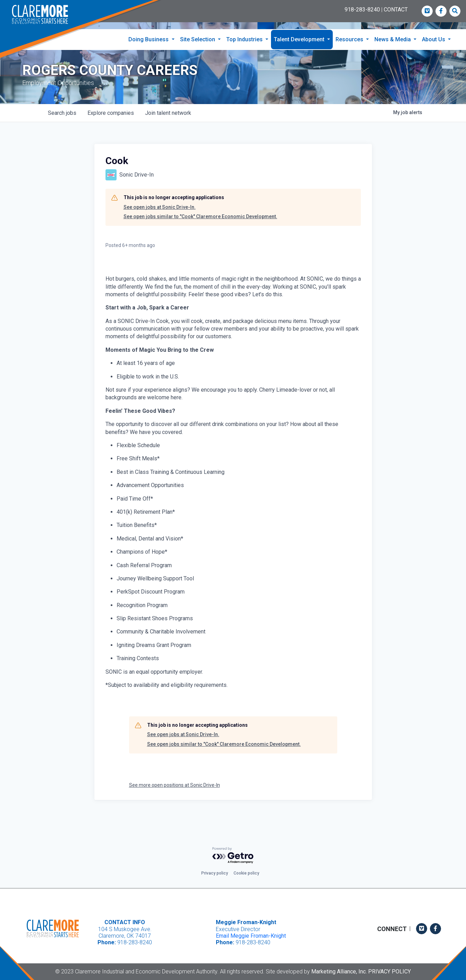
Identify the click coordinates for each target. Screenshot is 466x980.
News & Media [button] (393, 39)
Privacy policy (215, 873)
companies (111, 127)
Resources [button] (350, 39)
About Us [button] (434, 39)
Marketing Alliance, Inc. (339, 972)
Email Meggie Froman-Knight (251, 936)
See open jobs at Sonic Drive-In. (160, 221)
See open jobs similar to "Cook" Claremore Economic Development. (200, 230)
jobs (62, 127)
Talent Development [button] (300, 39)
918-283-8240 (362, 10)
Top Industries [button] (245, 39)
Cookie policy (246, 873)
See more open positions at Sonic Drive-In (175, 799)
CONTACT (396, 10)
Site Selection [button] (198, 39)
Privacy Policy (389, 972)
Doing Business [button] (149, 39)
